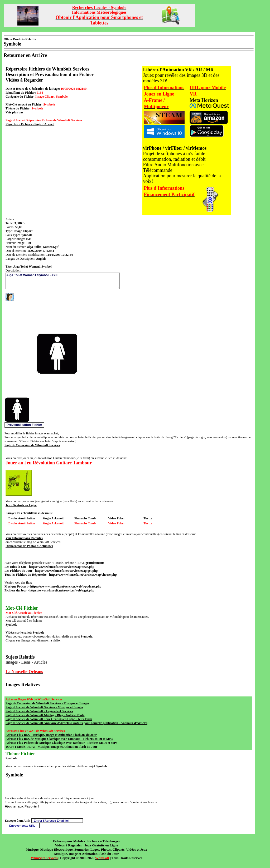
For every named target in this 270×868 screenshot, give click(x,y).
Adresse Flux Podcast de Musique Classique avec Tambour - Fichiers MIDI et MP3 (61, 743)
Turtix (148, 518)
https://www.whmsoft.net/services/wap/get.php (66, 571)
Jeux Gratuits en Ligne (21, 505)
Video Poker (116, 518)
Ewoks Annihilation (22, 518)
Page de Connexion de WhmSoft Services (32, 445)
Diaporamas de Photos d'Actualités (29, 546)
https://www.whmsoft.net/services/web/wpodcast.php (66, 586)
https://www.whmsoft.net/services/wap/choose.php (83, 575)
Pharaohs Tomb (85, 518)
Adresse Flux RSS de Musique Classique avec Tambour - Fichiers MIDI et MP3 (59, 739)
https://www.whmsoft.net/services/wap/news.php (62, 567)
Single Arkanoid (53, 518)
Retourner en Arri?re (25, 55)
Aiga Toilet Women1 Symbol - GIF (63, 281)
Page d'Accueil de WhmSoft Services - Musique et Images (44, 707)
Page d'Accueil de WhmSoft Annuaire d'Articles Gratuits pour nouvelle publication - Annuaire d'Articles (76, 723)
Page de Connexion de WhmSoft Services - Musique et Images (47, 703)
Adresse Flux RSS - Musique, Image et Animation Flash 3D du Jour (51, 735)
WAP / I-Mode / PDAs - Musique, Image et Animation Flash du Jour (51, 747)
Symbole (14, 775)
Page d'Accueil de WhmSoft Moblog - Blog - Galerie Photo (45, 715)
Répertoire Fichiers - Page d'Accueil (30, 124)
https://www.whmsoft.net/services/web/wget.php (62, 590)
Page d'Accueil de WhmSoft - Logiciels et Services (39, 711)
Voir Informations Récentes (24, 538)
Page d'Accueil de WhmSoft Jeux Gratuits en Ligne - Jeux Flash (49, 719)
